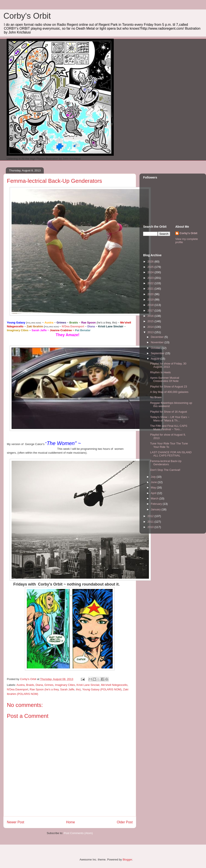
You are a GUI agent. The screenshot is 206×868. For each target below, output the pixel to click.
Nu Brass (156, 397)
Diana (39, 685)
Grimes (49, 685)
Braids (30, 685)
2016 (151, 316)
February (157, 504)
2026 (151, 262)
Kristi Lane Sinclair (88, 685)
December (158, 337)
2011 (151, 522)
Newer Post (16, 822)
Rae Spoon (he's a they (44, 689)
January (156, 509)
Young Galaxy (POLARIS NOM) (102, 689)
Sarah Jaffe (67, 689)
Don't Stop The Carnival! (165, 470)
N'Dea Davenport (17, 689)
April (154, 493)
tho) (78, 689)
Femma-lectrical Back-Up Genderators (166, 463)
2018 (151, 305)
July (154, 477)
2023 (151, 278)
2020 (151, 294)
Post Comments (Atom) (78, 833)
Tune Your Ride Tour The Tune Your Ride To (169, 445)
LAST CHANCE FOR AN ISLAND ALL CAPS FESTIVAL (171, 454)
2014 (151, 327)
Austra (21, 685)
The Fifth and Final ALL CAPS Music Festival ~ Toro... (169, 428)
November (158, 342)
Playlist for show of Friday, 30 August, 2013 (168, 365)
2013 (151, 332)
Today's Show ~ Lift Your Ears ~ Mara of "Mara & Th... (170, 419)
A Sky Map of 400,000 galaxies (169, 392)
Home (71, 822)
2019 (151, 300)
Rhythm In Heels (160, 372)
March (155, 498)
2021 (151, 289)
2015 (151, 321)
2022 (151, 283)
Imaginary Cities (65, 685)
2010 (151, 527)
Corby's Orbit (27, 16)
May (154, 487)
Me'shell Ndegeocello (114, 685)
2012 (151, 516)
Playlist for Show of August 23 (168, 387)
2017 (151, 310)
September (158, 353)
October (156, 348)
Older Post (125, 822)
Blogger (127, 860)
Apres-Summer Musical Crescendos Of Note (164, 379)
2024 (151, 272)
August (156, 359)
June (154, 482)
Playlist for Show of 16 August (168, 412)
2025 (151, 267)
